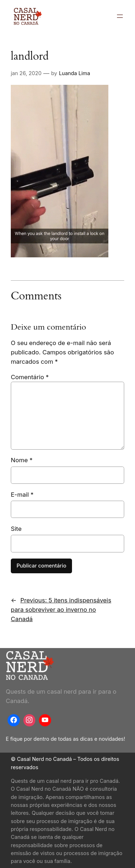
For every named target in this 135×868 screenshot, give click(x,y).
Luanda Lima (75, 73)
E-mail (22, 495)
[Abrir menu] (120, 16)
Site (16, 529)
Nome (22, 460)
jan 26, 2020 (26, 73)
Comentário (30, 377)
